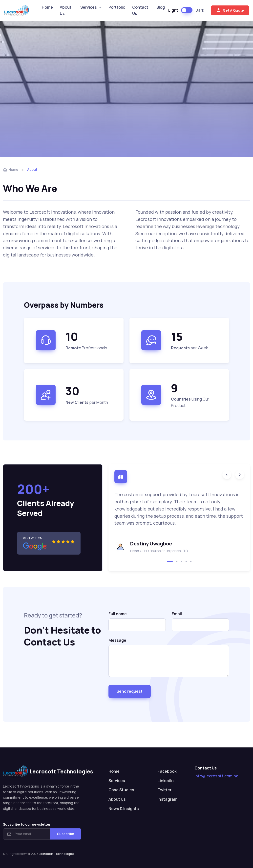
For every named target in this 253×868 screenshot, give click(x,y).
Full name (118, 614)
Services (89, 7)
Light (173, 10)
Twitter (165, 790)
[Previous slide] (227, 475)
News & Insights (124, 809)
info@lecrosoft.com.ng (216, 776)
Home (47, 7)
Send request (130, 691)
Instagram (168, 799)
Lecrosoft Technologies (57, 854)
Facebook (167, 771)
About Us (66, 10)
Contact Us (140, 10)
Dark (200, 10)
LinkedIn (166, 781)
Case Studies (121, 790)
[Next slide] (240, 475)
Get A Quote (230, 10)
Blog (161, 7)
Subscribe (66, 834)
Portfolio (117, 7)
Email (177, 614)
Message (117, 640)
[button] (170, 562)
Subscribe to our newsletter (27, 824)
